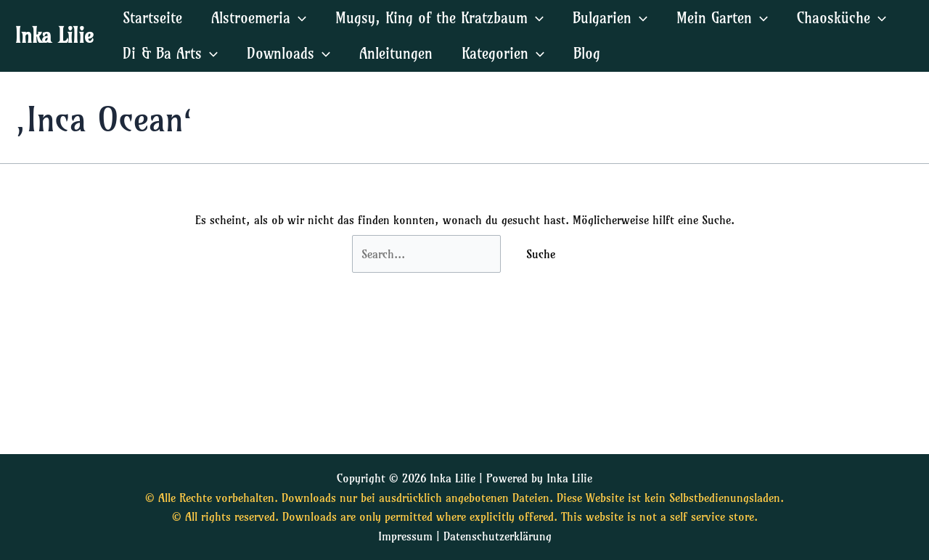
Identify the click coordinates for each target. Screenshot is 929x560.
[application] (298, 18)
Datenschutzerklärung (498, 536)
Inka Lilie (54, 35)
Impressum (405, 536)
